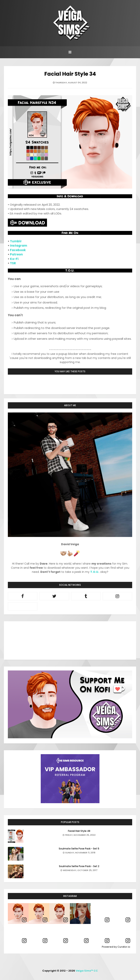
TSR (13, 263)
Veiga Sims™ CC (87, 971)
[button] (80, 914)
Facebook (18, 250)
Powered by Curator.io (116, 947)
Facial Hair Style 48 (79, 831)
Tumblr (16, 241)
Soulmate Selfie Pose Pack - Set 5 (79, 849)
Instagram (19, 246)
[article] (18, 914)
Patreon (16, 254)
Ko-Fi (14, 259)
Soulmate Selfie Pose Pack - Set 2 (79, 866)
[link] (24, 920)
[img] (18, 914)
